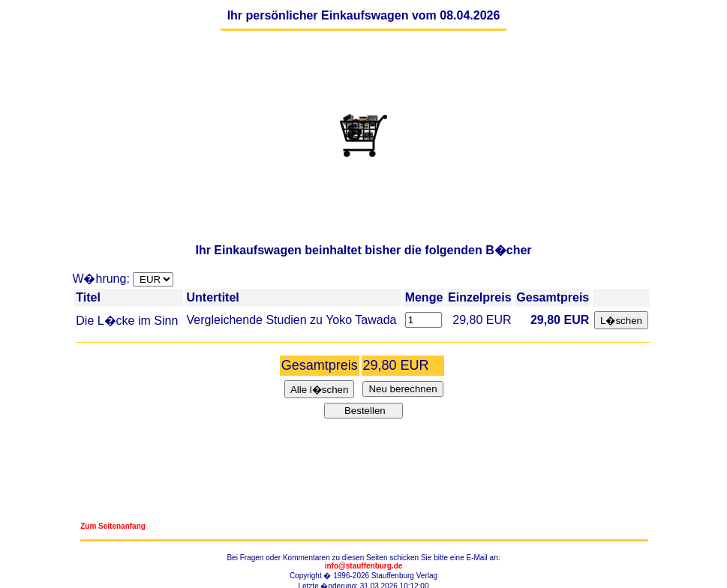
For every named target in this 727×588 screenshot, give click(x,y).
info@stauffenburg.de (364, 566)
